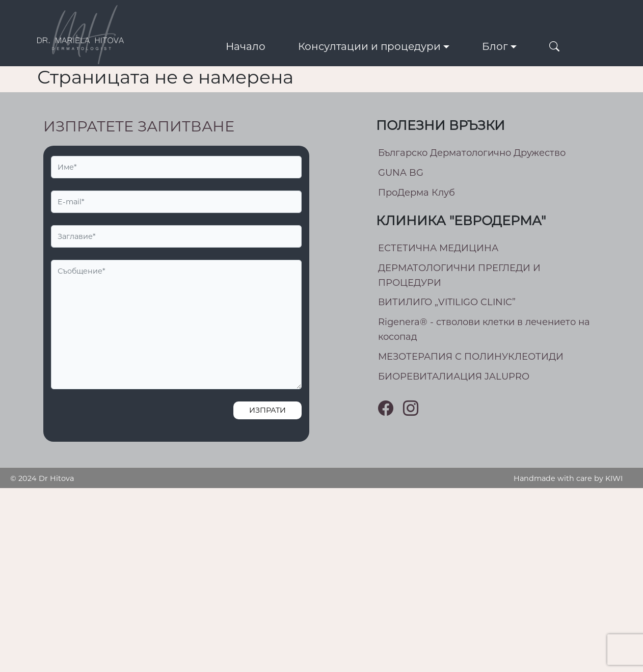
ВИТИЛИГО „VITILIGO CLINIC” (447, 302)
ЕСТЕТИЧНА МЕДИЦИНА (438, 248)
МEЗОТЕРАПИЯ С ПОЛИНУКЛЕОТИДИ (471, 357)
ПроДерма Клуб (417, 193)
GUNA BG (401, 173)
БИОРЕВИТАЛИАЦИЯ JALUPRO (454, 377)
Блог (495, 46)
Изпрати (267, 410)
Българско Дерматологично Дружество (472, 153)
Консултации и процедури (369, 46)
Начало (246, 46)
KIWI (614, 478)
